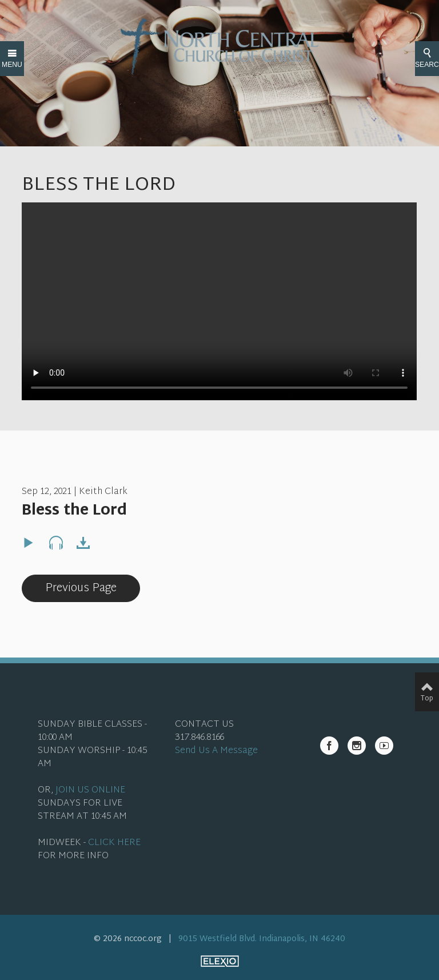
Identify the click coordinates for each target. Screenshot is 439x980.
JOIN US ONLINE (90, 790)
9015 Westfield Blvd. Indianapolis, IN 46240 (262, 939)
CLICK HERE (114, 843)
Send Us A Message (216, 751)
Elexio (220, 961)
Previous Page (81, 588)
